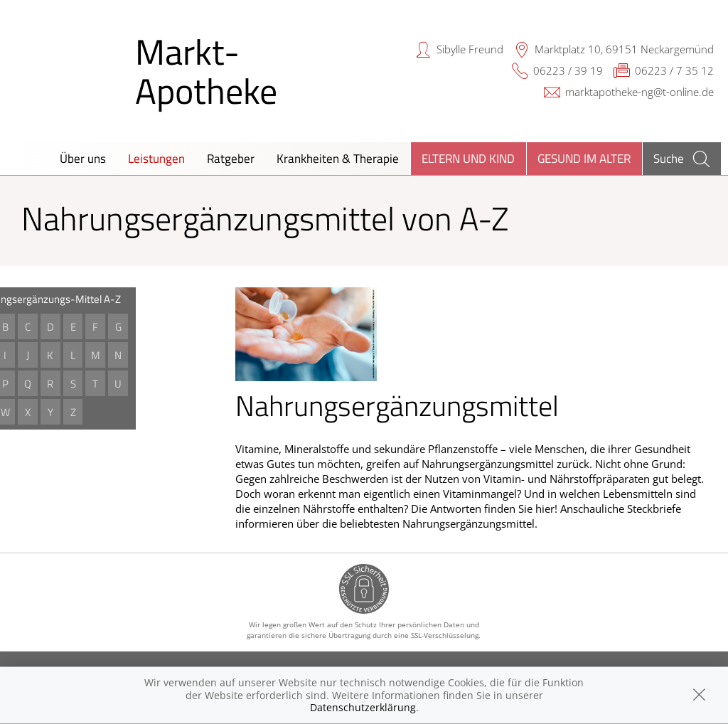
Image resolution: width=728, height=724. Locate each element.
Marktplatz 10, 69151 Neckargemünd (624, 49)
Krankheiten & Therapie (338, 158)
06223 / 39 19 (568, 70)
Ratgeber (231, 158)
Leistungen (156, 158)
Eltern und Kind (468, 158)
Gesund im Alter (584, 158)
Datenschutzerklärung (363, 707)
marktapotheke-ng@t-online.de (639, 92)
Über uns (83, 158)
